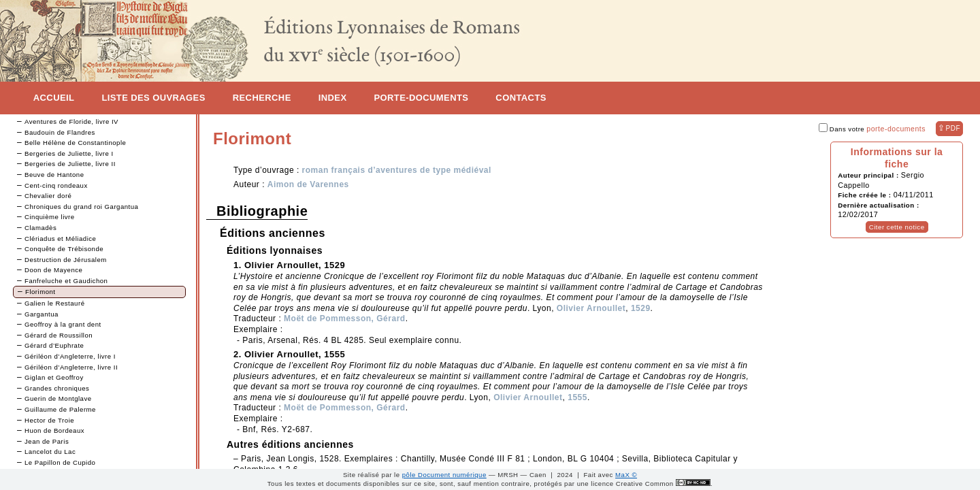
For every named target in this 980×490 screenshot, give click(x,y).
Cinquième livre (50, 217)
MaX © (626, 475)
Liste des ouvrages (153, 98)
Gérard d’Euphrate (54, 345)
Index (333, 98)
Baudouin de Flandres (60, 132)
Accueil (54, 98)
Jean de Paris (47, 441)
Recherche (262, 98)
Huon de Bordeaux (54, 430)
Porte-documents (421, 98)
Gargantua (42, 314)
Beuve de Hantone (54, 175)
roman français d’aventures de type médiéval (397, 170)
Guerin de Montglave (58, 398)
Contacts (521, 98)
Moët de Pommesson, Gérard (345, 318)
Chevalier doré (48, 196)
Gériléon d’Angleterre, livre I (70, 356)
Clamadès (40, 228)
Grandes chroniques (57, 388)
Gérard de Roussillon (59, 335)
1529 (641, 308)
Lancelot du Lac (50, 452)
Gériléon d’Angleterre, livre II (71, 367)
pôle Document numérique (444, 475)
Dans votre (872, 129)
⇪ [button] (949, 128)
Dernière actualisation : (878, 205)
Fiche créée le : (865, 195)
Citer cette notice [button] (897, 227)
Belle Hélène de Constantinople (75, 143)
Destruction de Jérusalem (66, 260)
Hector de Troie (49, 420)
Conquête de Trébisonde (64, 249)
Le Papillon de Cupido (60, 462)
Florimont (40, 292)
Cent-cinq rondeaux (56, 185)
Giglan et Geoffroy (54, 377)
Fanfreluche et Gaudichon (66, 281)
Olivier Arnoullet (591, 308)
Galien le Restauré (54, 303)
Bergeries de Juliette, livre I (69, 153)
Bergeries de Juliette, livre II (70, 164)
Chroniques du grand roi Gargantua (81, 207)
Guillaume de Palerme (60, 409)
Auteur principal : (869, 175)
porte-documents (896, 129)
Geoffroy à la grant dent (63, 324)
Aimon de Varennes (308, 184)
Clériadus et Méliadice (60, 239)
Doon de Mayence (53, 270)
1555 (577, 397)
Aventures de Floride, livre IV (71, 121)
